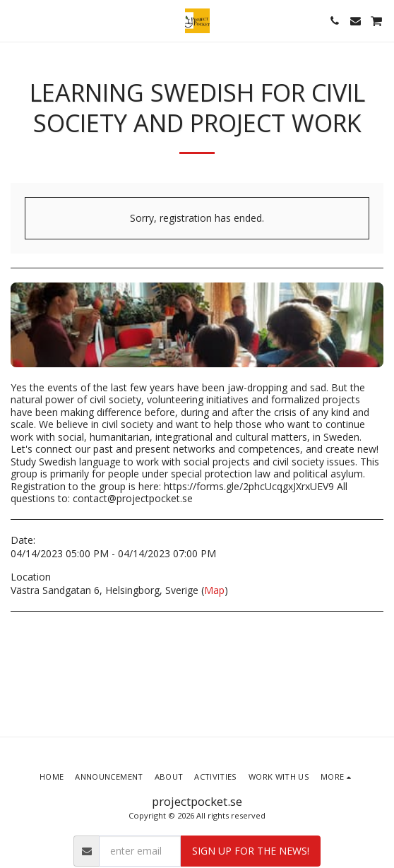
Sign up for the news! (251, 851)
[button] (16, 20)
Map (214, 590)
